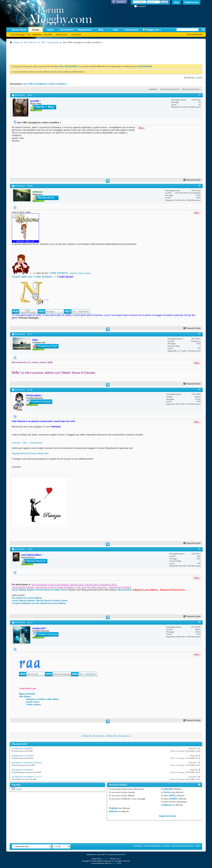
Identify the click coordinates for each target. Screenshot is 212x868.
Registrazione (192, 2)
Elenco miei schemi (81, 273)
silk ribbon (25, 696)
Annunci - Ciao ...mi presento (27, 443)
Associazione (132, 30)
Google (19, 789)
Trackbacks (166, 805)
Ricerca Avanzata (195, 34)
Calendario (37, 35)
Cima (198, 846)
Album (50, 30)
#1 (199, 95)
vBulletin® (105, 859)
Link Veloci (76, 35)
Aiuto (176, 2)
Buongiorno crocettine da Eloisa (27, 762)
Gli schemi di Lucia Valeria (26, 598)
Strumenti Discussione (169, 89)
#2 (199, 186)
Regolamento (85, 30)
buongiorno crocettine (22, 748)
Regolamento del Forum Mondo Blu (30, 453)
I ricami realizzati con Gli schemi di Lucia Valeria (38, 603)
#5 (199, 549)
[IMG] (172, 795)
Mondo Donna (19, 30)
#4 (199, 389)
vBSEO (114, 863)
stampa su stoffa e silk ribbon (43, 699)
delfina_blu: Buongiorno (118, 736)
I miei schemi (58, 273)
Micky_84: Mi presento (94, 736)
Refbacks (113, 811)
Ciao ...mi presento (50, 42)
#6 (199, 622)
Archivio (166, 846)
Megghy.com (151, 30)
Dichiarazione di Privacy (183, 846)
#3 (199, 334)
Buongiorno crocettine (22, 770)
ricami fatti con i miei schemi (32, 277)
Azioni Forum (62, 35)
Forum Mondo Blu (153, 846)
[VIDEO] (173, 799)
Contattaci (138, 846)
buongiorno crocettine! (23, 756)
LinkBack (152, 89)
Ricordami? (140, 6)
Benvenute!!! (125, 590)
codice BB (167, 789)
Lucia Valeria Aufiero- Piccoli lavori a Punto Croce (39, 590)
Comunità (48, 35)
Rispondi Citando (192, 180)
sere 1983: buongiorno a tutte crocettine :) (45, 84)
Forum (36, 30)
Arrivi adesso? (30, 42)
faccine (167, 792)
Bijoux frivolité (27, 694)
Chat (115, 30)
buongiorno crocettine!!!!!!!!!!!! (27, 777)
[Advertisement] (75, 53)
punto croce (33, 702)
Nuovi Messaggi (18, 35)
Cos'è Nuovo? (67, 30)
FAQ (28, 35)
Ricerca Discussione (190, 89)
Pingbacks (114, 808)
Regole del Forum (168, 816)
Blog (101, 30)
